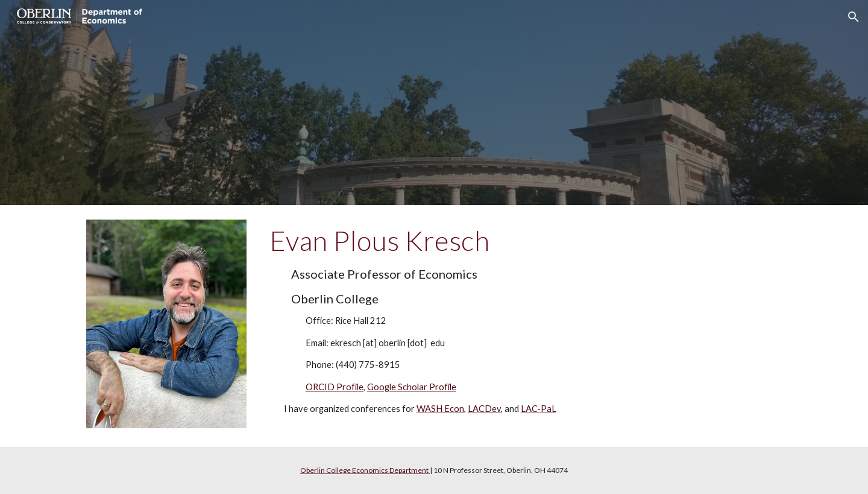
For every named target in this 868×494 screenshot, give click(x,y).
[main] (494, 326)
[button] (854, 17)
